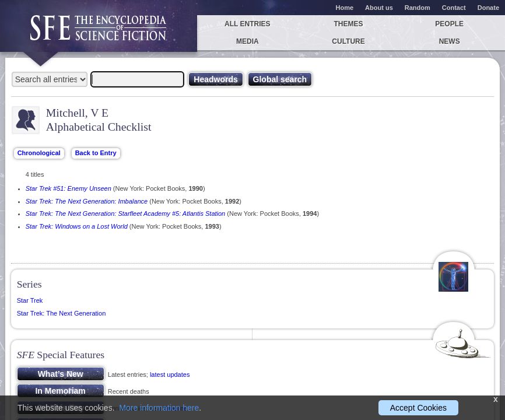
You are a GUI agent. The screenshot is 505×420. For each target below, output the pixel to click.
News (450, 41)
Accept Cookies (418, 408)
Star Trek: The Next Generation (62, 313)
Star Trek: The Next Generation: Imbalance (87, 201)
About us (379, 8)
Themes (349, 24)
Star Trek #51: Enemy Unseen (69, 188)
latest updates (170, 374)
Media (248, 41)
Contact (454, 8)
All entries (247, 24)
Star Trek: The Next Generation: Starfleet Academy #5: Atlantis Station (126, 213)
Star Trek (30, 300)
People (449, 24)
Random (418, 8)
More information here (159, 408)
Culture (348, 41)
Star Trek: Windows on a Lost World (77, 226)
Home (345, 8)
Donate (488, 8)
